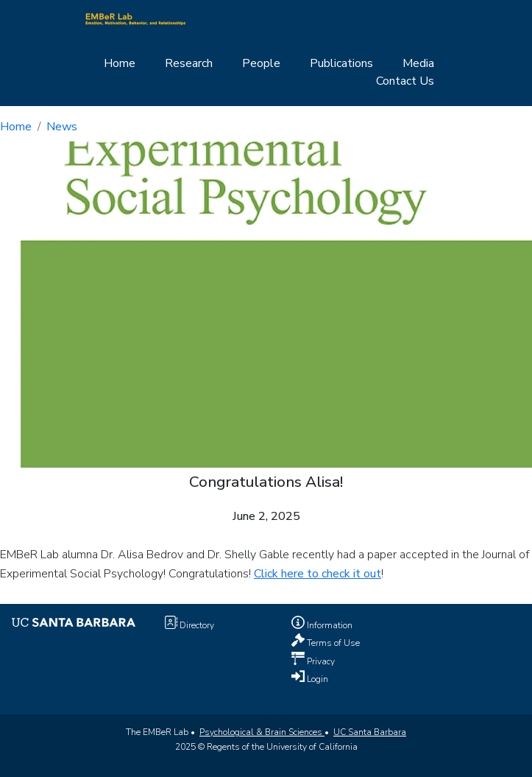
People (261, 63)
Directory (196, 625)
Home (120, 63)
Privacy (320, 661)
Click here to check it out (318, 574)
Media (418, 63)
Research (189, 63)
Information (329, 625)
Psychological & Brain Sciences (262, 732)
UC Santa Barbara (370, 732)
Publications (341, 63)
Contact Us (405, 81)
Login (316, 678)
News (62, 127)
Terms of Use (332, 643)
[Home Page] (135, 18)
